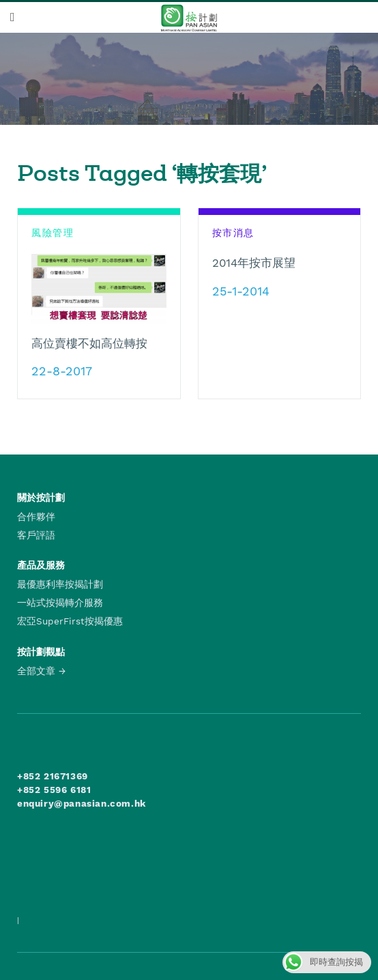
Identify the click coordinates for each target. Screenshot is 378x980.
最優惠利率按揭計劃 (60, 584)
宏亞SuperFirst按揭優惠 (70, 621)
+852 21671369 (53, 776)
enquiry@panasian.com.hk (82, 803)
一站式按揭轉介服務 (60, 603)
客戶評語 (36, 535)
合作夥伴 (36, 517)
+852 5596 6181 (54, 790)
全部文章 (36, 671)
